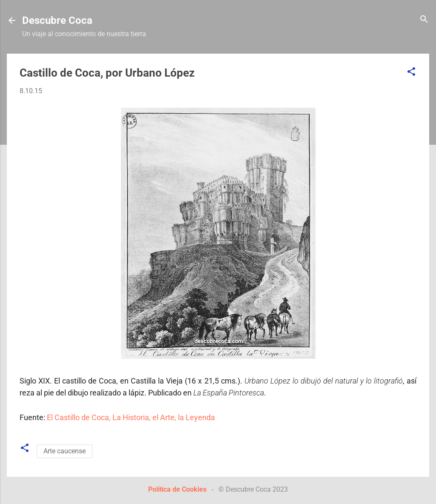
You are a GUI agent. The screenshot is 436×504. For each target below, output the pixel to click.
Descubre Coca (57, 20)
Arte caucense (65, 451)
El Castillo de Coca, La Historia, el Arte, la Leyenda (131, 417)
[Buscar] (424, 20)
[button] (411, 72)
